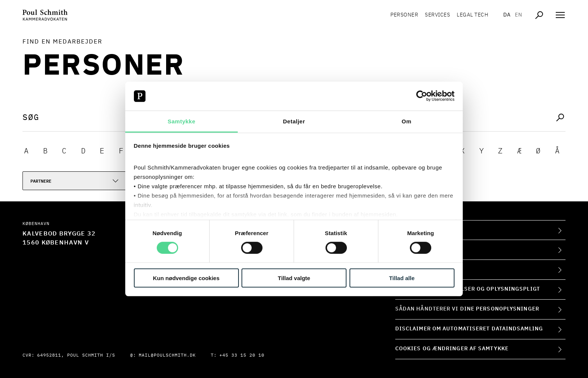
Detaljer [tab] (294, 121)
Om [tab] (406, 121)
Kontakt (408, 249)
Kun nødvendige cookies (186, 278)
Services (437, 15)
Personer (404, 15)
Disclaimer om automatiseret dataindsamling (469, 329)
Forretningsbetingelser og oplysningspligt (468, 289)
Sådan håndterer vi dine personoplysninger (467, 309)
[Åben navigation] (560, 15)
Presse (406, 269)
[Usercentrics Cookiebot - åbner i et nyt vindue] (422, 96)
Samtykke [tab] (181, 121)
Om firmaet (413, 230)
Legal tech (472, 15)
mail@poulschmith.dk (167, 355)
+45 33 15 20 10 (242, 355)
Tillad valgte (294, 278)
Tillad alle (402, 278)
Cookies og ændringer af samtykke (452, 349)
